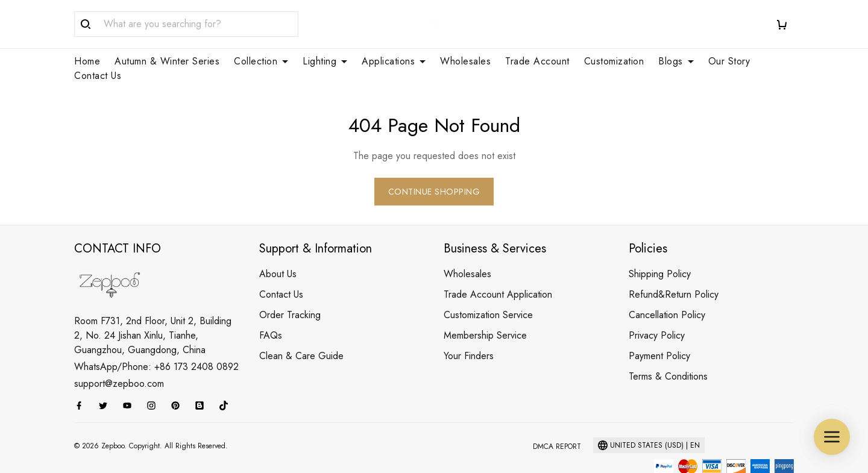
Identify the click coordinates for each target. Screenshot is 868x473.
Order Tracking (290, 286)
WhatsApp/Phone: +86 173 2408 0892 (156, 338)
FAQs (271, 306)
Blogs (676, 61)
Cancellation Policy (667, 286)
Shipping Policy (660, 245)
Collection (261, 61)
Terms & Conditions (668, 347)
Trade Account (537, 61)
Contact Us (98, 76)
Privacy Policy (657, 306)
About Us (278, 245)
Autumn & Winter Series (167, 61)
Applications (394, 61)
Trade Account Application (498, 265)
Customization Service (488, 286)
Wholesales (465, 61)
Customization (614, 61)
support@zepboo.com (119, 355)
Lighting (325, 61)
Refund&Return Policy (674, 265)
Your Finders (469, 327)
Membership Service (485, 306)
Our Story (729, 61)
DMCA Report (557, 418)
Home (87, 61)
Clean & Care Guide (301, 327)
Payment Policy (659, 327)
